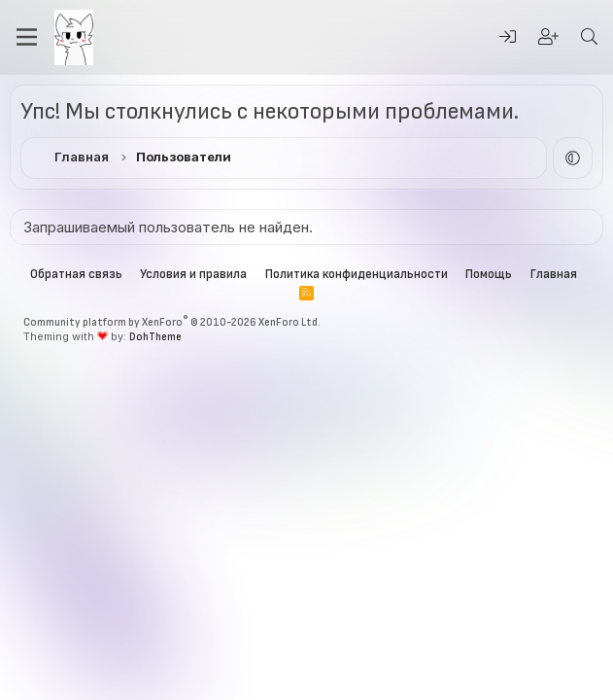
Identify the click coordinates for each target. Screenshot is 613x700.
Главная (554, 274)
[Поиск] (589, 37)
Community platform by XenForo (172, 322)
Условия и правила (193, 274)
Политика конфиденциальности (357, 274)
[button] (573, 158)
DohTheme (155, 337)
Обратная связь (76, 274)
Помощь (489, 274)
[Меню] (27, 37)
